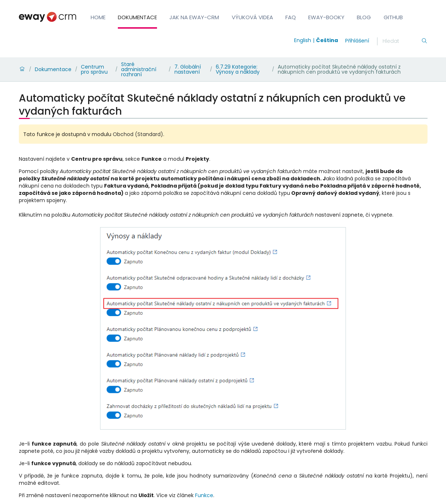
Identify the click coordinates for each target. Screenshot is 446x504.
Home (98, 17)
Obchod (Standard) (138, 134)
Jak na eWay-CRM (194, 17)
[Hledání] (402, 41)
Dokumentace (137, 17)
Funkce (204, 495)
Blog (364, 17)
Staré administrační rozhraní (139, 69)
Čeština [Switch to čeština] (327, 40)
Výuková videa (252, 17)
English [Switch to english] (303, 40)
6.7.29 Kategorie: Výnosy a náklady (238, 69)
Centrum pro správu (94, 69)
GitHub (393, 17)
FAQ (291, 17)
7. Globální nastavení (188, 69)
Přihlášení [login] (357, 41)
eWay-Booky (326, 17)
